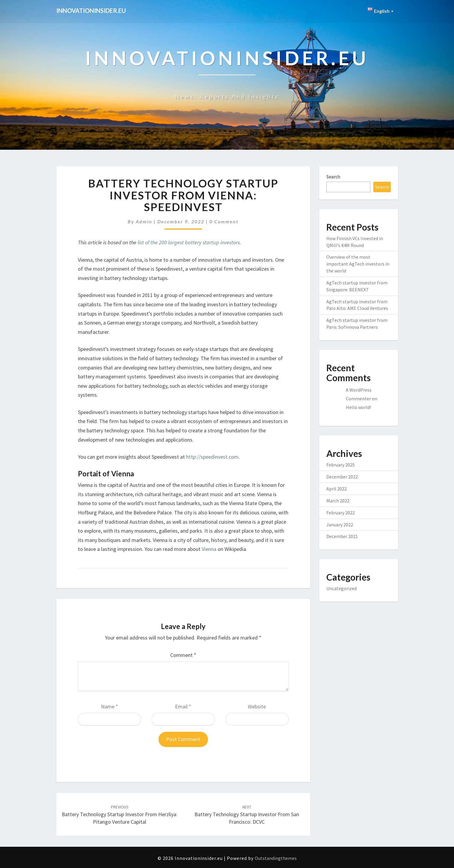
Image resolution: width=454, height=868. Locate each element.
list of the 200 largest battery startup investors (189, 242)
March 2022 (338, 501)
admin (144, 221)
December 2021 (342, 536)
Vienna (209, 549)
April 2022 (337, 489)
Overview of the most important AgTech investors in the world (358, 264)
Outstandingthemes (276, 858)
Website (257, 706)
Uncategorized (341, 588)
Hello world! (358, 407)
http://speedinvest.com (212, 457)
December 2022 (342, 477)
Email (183, 706)
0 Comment (224, 221)
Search (333, 177)
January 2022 (340, 525)
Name (110, 706)
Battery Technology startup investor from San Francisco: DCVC (247, 815)
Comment (183, 655)
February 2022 (341, 513)
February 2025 (341, 465)
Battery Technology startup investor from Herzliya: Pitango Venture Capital (120, 815)
